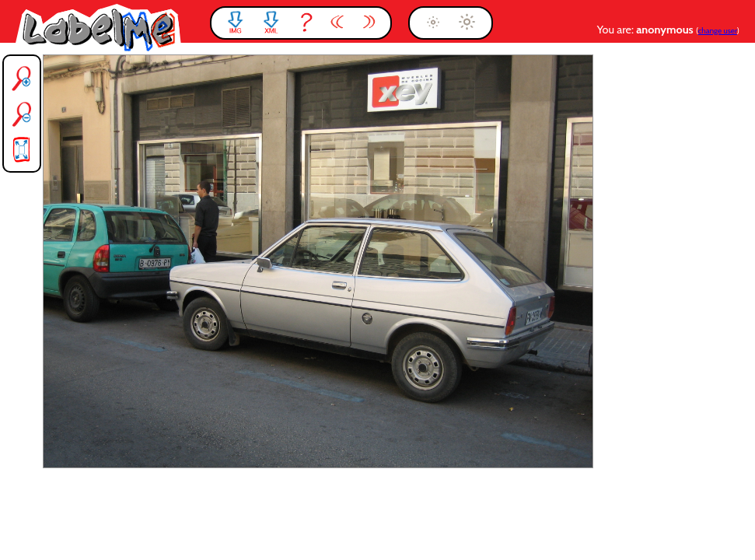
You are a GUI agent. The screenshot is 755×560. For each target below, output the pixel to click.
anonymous (666, 30)
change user (718, 31)
